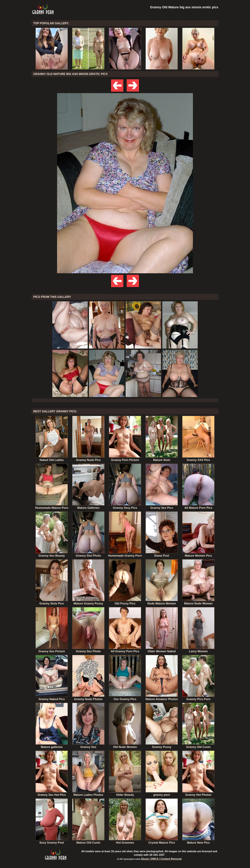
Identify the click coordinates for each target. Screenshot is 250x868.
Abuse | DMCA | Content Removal (161, 859)
